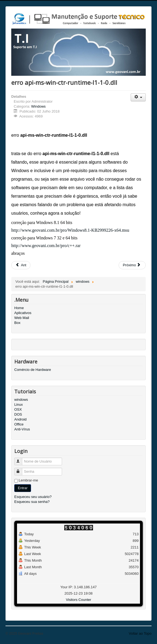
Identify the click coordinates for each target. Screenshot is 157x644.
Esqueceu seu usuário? (33, 497)
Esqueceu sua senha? (32, 502)
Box (17, 323)
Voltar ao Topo (140, 633)
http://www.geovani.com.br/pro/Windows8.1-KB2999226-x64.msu (70, 230)
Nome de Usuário (21, 459)
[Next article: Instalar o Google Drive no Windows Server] (132, 265)
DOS (18, 414)
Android (20, 419)
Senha (21, 469)
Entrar (23, 488)
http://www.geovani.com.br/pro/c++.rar (46, 246)
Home (19, 308)
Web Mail (22, 318)
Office (19, 424)
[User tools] (138, 97)
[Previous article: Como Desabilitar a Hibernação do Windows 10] (21, 265)
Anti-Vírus (22, 429)
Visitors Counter (78, 600)
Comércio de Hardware (33, 370)
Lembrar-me (28, 480)
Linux (19, 404)
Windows (39, 106)
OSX (18, 409)
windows (21, 400)
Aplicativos (23, 313)
